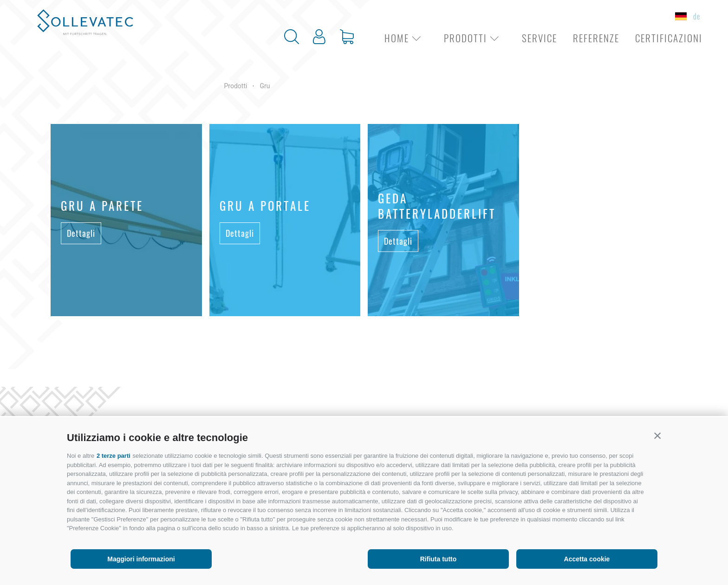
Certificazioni (669, 38)
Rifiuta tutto (439, 559)
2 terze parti (114, 456)
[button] (657, 435)
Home (406, 38)
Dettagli (81, 233)
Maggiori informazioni (141, 559)
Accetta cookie (587, 559)
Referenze (596, 38)
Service (539, 38)
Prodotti (475, 38)
